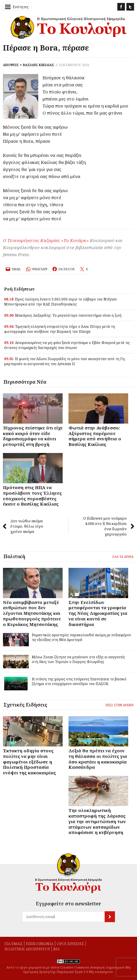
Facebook (121, 7)
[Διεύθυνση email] (63, 917)
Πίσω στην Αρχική (120, 705)
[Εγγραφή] (118, 917)
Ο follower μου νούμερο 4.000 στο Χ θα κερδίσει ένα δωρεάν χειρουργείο (109, 526)
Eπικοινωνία (40, 944)
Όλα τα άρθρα (123, 557)
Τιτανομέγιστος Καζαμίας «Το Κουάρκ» (48, 240)
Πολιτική (14, 556)
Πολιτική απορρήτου (27, 949)
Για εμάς (14, 944)
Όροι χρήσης (70, 944)
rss (56, 949)
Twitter (130, 7)
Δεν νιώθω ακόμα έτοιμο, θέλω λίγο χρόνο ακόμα (23, 526)
